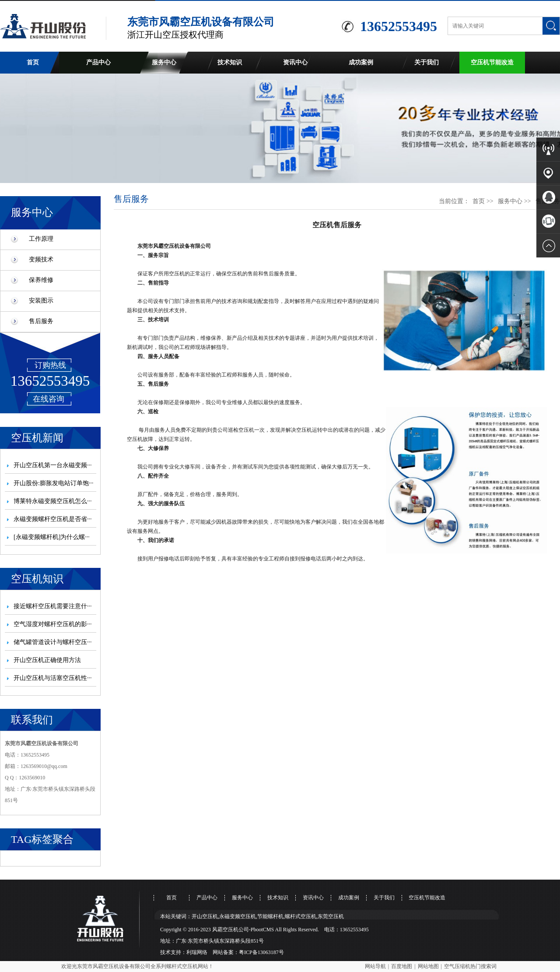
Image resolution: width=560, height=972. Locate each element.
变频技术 (41, 259)
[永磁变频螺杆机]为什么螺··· (52, 537)
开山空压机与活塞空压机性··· (53, 678)
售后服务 (41, 321)
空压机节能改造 (492, 62)
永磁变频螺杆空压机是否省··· (53, 519)
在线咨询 (49, 399)
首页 (33, 62)
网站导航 (375, 966)
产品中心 (98, 62)
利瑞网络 (197, 952)
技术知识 (230, 62)
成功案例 (361, 62)
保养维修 (41, 280)
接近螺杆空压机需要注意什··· (53, 606)
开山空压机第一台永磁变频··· (53, 465)
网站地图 (428, 966)
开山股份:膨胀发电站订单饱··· (53, 483)
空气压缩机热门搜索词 (470, 966)
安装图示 (41, 301)
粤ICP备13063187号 (261, 952)
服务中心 (164, 62)
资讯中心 (295, 62)
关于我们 (427, 62)
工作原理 (41, 239)
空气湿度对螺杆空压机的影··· (53, 624)
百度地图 (402, 966)
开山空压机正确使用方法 (47, 660)
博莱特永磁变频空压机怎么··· (53, 501)
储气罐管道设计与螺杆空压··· (53, 642)
